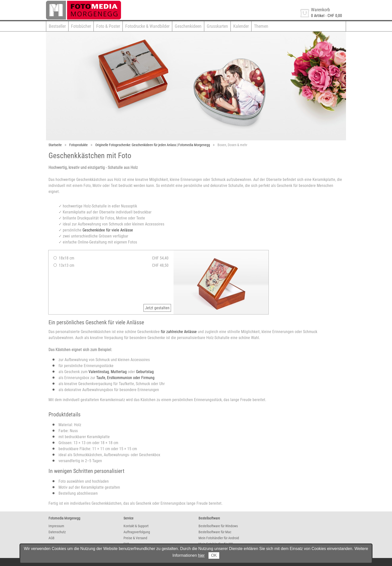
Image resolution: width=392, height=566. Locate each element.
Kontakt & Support (136, 526)
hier (201, 555)
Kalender (241, 26)
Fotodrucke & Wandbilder (147, 26)
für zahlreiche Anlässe (179, 332)
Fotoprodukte (78, 145)
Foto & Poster (108, 26)
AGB (51, 538)
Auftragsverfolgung (137, 532)
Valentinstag (99, 372)
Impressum (56, 526)
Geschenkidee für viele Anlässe (108, 230)
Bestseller (57, 26)
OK (214, 555)
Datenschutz (57, 532)
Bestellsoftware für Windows (218, 526)
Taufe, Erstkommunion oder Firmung (125, 378)
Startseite (55, 145)
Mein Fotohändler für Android (219, 538)
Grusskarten (217, 26)
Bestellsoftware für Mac (215, 532)
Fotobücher (81, 26)
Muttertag (119, 372)
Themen (261, 26)
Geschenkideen (188, 26)
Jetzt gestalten (157, 308)
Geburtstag (145, 372)
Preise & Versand (135, 538)
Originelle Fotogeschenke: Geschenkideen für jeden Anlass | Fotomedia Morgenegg (153, 145)
